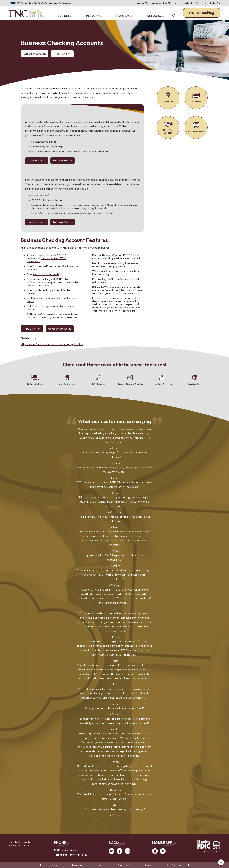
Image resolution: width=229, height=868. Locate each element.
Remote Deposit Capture (107, 255)
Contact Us (142, 3)
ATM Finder (171, 3)
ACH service (34, 314)
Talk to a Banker (62, 161)
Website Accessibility (20, 842)
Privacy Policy (124, 865)
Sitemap (149, 865)
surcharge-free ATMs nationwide (47, 260)
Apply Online (62, 54)
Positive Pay (99, 279)
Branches (157, 3)
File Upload (186, 3)
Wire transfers (101, 271)
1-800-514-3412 (77, 855)
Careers (99, 865)
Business (64, 16)
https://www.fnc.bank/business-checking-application (52, 344)
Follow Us (215, 3)
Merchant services (103, 263)
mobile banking (42, 290)
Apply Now (201, 3)
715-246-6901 (71, 850)
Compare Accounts (35, 55)
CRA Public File (174, 865)
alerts (30, 301)
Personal (94, 16)
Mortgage (124, 16)
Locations (77, 865)
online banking (42, 279)
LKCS (215, 852)
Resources (156, 16)
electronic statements (46, 274)
